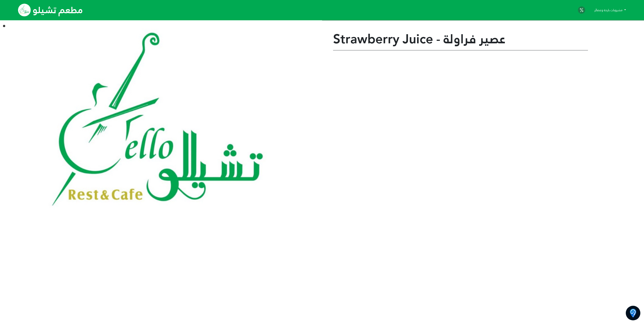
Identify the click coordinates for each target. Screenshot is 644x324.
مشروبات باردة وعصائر (609, 10)
